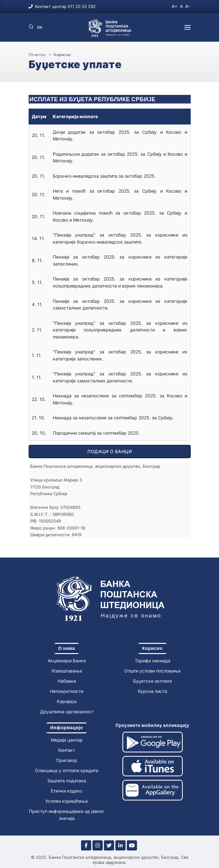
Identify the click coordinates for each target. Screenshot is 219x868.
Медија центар (67, 740)
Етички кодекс (67, 791)
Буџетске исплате (153, 681)
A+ (175, 6)
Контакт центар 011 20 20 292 (65, 6)
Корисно (62, 55)
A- (188, 6)
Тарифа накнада (153, 661)
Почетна (37, 55)
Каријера (67, 701)
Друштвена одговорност (67, 711)
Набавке (67, 681)
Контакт (67, 750)
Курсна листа (153, 691)
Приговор (67, 760)
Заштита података (67, 781)
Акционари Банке (67, 661)
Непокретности (67, 691)
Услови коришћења (67, 801)
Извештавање (67, 671)
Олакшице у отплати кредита (67, 770)
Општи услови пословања (152, 671)
